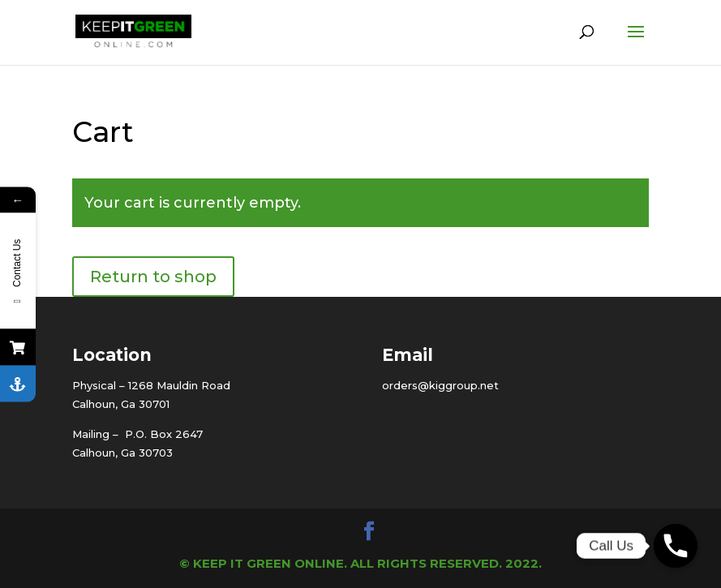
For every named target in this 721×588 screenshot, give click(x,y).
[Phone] (676, 546)
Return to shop (153, 277)
